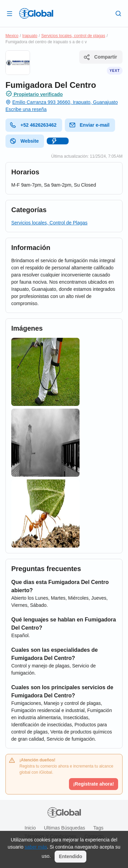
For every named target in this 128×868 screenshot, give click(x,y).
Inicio (30, 828)
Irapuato (30, 36)
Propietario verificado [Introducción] (34, 94)
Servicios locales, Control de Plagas (49, 223)
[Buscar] (118, 13)
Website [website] (24, 141)
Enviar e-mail (89, 125)
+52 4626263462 (33, 125)
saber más (36, 847)
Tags (98, 828)
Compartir (100, 57)
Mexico (12, 36)
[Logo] (36, 13)
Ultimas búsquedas (65, 828)
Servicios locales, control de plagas (73, 36)
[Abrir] (10, 13)
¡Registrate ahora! (94, 784)
